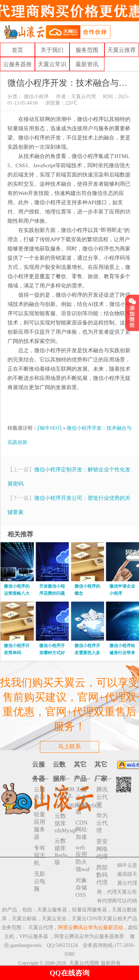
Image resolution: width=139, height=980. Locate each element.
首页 (17, 50)
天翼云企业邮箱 (81, 801)
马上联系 (69, 746)
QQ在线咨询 (69, 973)
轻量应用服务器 (40, 826)
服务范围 (87, 50)
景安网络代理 (102, 849)
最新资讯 (87, 64)
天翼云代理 (83, 97)
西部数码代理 (102, 875)
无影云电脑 (40, 881)
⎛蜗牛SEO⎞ (50, 428)
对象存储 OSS (81, 888)
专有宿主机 (40, 855)
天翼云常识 (52, 64)
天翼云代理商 (84, 963)
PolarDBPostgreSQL (62, 806)
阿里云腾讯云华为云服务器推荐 (89, 936)
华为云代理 (102, 823)
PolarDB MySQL (62, 792)
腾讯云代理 (102, 797)
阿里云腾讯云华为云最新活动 (91, 928)
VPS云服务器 (34, 936)
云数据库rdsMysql (62, 823)
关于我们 (52, 50)
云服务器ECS (40, 797)
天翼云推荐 (122, 50)
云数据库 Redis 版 (61, 851)
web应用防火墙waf (83, 858)
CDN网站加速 (82, 830)
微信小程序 (36, 97)
